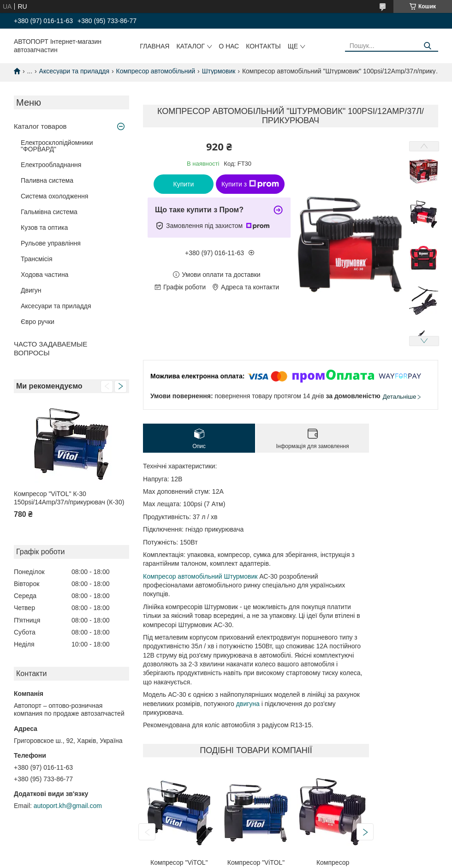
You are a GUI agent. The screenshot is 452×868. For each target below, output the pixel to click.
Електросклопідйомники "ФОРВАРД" (57, 146)
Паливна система (47, 180)
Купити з (250, 184)
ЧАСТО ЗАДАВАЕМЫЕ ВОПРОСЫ (51, 348)
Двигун (31, 290)
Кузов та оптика (44, 227)
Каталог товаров (40, 126)
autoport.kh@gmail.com (68, 806)
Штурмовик (219, 71)
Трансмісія (37, 259)
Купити (184, 184)
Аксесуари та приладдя (74, 71)
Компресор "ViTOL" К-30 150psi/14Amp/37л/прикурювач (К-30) (69, 498)
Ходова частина (45, 275)
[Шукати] (428, 46)
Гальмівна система (49, 212)
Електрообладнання (51, 165)
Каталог (190, 46)
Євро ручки (38, 322)
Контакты (263, 46)
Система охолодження (54, 196)
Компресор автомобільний (156, 71)
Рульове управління (51, 243)
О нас (229, 46)
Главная (155, 46)
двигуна (248, 704)
